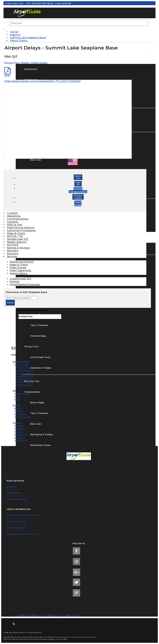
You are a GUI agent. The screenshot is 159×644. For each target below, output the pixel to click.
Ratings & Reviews (18, 248)
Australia (19, 426)
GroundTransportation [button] (78, 190)
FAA (7, 56)
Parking (14, 282)
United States (21, 365)
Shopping (11, 487)
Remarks (13, 251)
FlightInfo (78, 184)
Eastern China (21, 394)
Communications (18, 219)
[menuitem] (81, 32)
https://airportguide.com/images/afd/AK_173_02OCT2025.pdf (42, 81)
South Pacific (21, 440)
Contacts (13, 222)
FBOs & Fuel (14, 225)
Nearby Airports (17, 242)
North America (21, 362)
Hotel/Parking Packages (25, 284)
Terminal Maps (14, 493)
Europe (17, 405)
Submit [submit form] (10, 303)
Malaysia (18, 432)
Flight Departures (20, 270)
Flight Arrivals (18, 268)
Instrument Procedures (21, 230)
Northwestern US (25, 370)
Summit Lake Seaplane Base (28, 38)
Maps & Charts (16, 233)
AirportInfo (78, 177)
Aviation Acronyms (16, 521)
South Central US (24, 382)
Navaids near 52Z (18, 239)
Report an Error (59, 615)
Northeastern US (24, 376)
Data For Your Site (16, 527)
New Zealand (21, 434)
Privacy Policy (42, 615)
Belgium (18, 408)
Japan (17, 397)
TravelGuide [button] (78, 203)
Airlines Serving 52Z (22, 262)
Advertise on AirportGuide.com (23, 534)
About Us (28, 615)
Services (12, 256)
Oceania (17, 423)
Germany (19, 411)
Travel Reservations (17, 499)
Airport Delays (19, 41)
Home (14, 32)
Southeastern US (24, 385)
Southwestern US (25, 379)
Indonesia (19, 429)
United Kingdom (23, 417)
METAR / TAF (15, 236)
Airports (15, 35)
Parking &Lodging (78, 197)
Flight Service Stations (21, 228)
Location (12, 213)
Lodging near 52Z (20, 279)
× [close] (4, 29)
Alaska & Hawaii (24, 367)
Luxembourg (21, 414)
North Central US (24, 373)
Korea (17, 399)
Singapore (19, 437)
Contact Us (75, 615)
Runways (13, 254)
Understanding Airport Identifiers (23, 515)
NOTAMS (13, 245)
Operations (14, 216)
